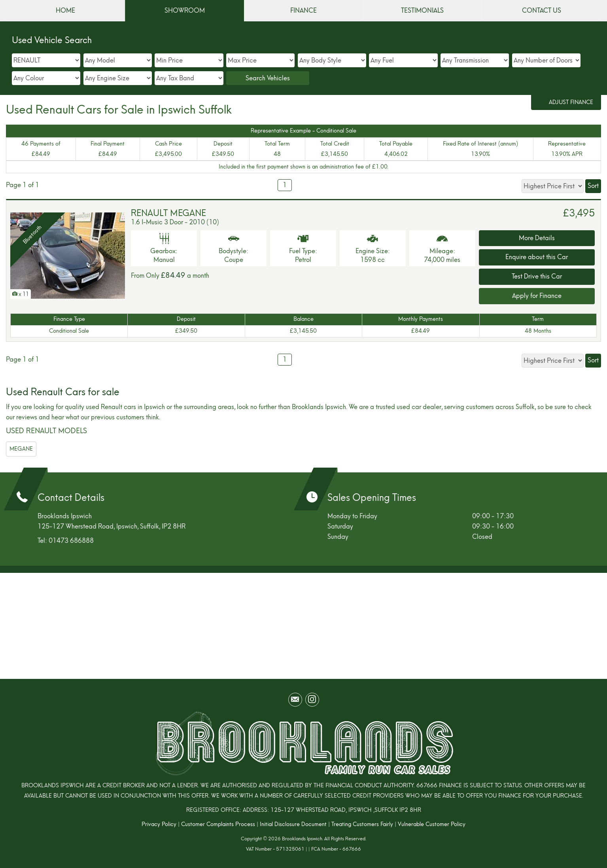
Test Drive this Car (537, 276)
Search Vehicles (268, 78)
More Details (537, 238)
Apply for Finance (537, 296)
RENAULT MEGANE (168, 213)
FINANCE (303, 10)
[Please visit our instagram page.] (312, 700)
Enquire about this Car (537, 257)
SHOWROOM (185, 10)
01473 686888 (71, 541)
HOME (65, 10)
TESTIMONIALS (422, 10)
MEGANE (21, 449)
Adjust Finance (571, 102)
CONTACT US (542, 10)
